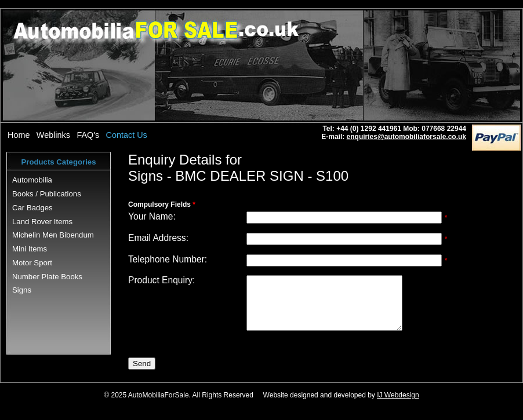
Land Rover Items (42, 222)
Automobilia (32, 180)
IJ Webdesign (398, 406)
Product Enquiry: (161, 280)
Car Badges (32, 208)
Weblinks (53, 135)
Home (19, 135)
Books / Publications (47, 194)
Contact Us (127, 135)
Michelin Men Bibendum (53, 235)
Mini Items (30, 249)
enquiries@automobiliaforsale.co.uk (406, 137)
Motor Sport (32, 263)
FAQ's (88, 135)
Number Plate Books (47, 277)
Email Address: (158, 238)
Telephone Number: (168, 259)
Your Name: (152, 216)
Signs (22, 290)
